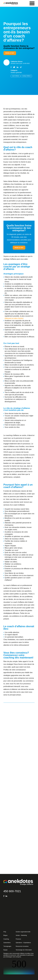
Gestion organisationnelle (23, 932)
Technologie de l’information (24, 950)
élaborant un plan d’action (14, 318)
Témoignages (7, 946)
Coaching (6, 939)
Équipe (5, 950)
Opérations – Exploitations (23, 943)
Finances (18, 939)
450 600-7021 (12, 891)
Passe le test (10, 53)
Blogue (5, 935)
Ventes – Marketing (21, 935)
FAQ (5, 932)
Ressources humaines (22, 946)
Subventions (7, 943)
